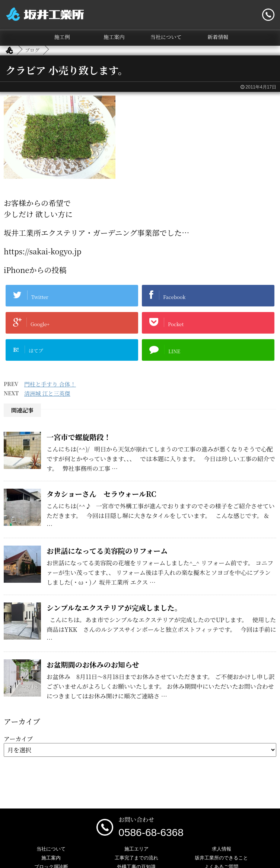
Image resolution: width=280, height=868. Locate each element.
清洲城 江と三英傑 (47, 393)
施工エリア (136, 849)
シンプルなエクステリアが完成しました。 (114, 607)
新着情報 (218, 37)
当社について (166, 37)
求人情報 (222, 849)
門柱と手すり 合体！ (50, 384)
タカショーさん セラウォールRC (105, 494)
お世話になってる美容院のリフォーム (107, 551)
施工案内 (114, 37)
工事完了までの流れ (136, 858)
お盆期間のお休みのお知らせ (93, 664)
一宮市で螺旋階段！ (79, 437)
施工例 (62, 37)
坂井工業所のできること (221, 858)
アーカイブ (18, 739)
